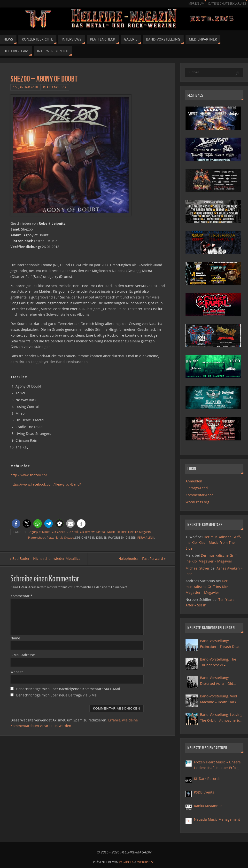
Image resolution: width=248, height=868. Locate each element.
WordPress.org (197, 502)
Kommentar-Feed (200, 495)
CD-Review (87, 532)
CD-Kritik (73, 532)
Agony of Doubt (40, 532)
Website (17, 672)
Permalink (146, 537)
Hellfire (122, 532)
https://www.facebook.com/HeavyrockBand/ (46, 484)
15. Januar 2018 (26, 87)
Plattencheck (55, 87)
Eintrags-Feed (197, 488)
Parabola (126, 862)
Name (15, 638)
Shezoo (69, 537)
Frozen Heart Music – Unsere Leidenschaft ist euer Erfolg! (217, 765)
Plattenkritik (55, 537)
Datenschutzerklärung (226, 4)
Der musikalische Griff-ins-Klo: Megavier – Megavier (207, 587)
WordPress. (146, 862)
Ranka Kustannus (208, 806)
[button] (16, 524)
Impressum (194, 4)
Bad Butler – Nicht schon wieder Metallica (46, 559)
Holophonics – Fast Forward (141, 559)
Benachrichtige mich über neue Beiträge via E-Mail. (58, 695)
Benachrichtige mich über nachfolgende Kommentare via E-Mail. (69, 689)
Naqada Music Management (217, 819)
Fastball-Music (106, 532)
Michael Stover (198, 568)
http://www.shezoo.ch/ (29, 475)
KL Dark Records (207, 779)
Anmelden (194, 481)
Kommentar (21, 596)
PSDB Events (204, 792)
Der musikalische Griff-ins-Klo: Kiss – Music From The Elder (213, 543)
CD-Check (58, 532)
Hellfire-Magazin (139, 532)
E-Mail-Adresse (23, 655)
